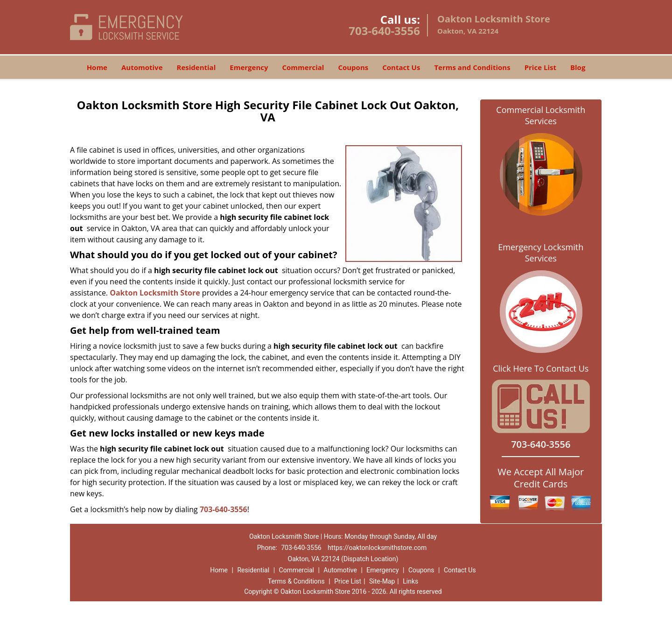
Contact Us (401, 67)
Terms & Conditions (296, 581)
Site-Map (382, 581)
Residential (196, 67)
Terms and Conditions (472, 67)
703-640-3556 (384, 31)
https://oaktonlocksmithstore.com (377, 548)
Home (97, 67)
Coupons (353, 67)
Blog (578, 67)
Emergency (249, 67)
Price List (540, 67)
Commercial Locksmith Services (541, 115)
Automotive (142, 67)
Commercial (303, 67)
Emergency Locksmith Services (541, 253)
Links (410, 581)
